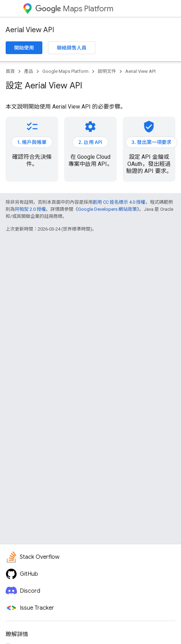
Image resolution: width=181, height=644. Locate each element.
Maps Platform (74, 9)
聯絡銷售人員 (72, 48)
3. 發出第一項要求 (152, 142)
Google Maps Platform (65, 71)
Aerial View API (30, 30)
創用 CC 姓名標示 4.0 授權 (119, 202)
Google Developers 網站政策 (107, 209)
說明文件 (107, 71)
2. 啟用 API (90, 142)
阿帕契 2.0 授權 (30, 209)
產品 (29, 71)
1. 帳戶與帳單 (32, 142)
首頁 (10, 71)
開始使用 (24, 48)
